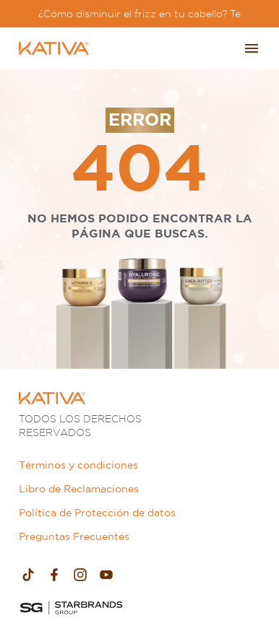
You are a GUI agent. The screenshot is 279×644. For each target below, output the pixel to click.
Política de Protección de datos (97, 513)
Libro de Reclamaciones (79, 489)
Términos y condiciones (78, 465)
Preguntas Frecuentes (74, 536)
